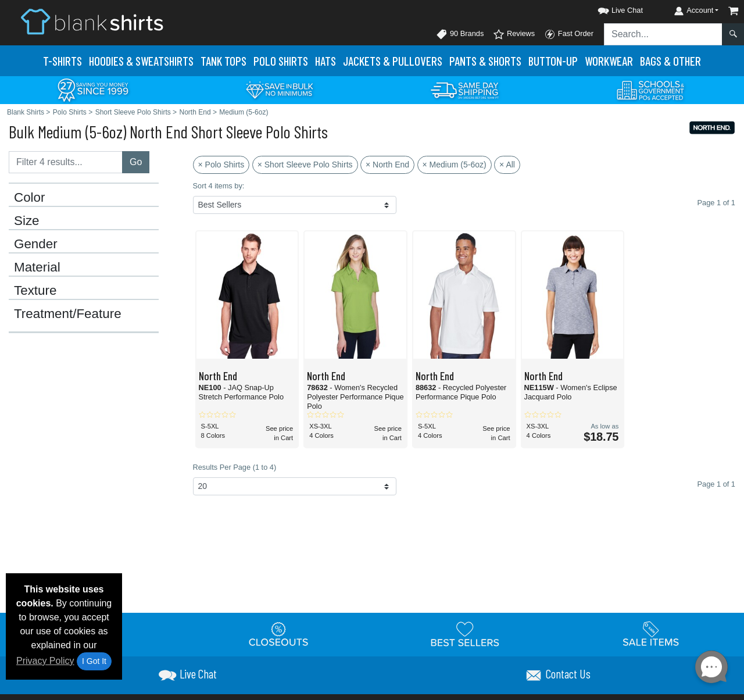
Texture (35, 291)
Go (136, 162)
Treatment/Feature (68, 314)
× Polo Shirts (221, 165)
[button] (610, 8)
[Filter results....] (66, 162)
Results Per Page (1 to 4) (235, 467)
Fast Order (569, 34)
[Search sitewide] (663, 34)
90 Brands (460, 34)
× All (507, 165)
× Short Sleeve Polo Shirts (305, 165)
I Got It (94, 661)
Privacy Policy (45, 661)
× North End (387, 165)
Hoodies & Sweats (141, 61)
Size (27, 221)
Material (37, 267)
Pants (485, 61)
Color (30, 198)
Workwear (609, 61)
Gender (36, 244)
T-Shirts (62, 61)
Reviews (514, 34)
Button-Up (553, 61)
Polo (281, 61)
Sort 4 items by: (219, 186)
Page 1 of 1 (716, 484)
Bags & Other (670, 61)
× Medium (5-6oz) (455, 165)
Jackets (393, 61)
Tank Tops (223, 61)
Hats (325, 61)
